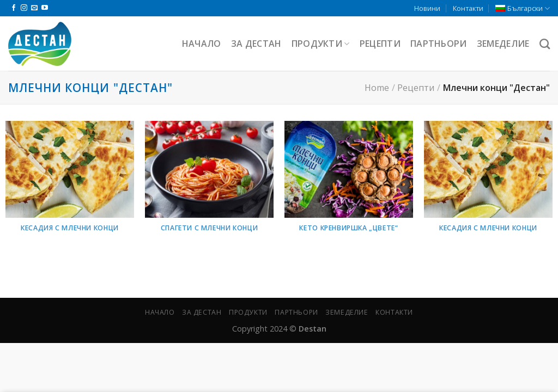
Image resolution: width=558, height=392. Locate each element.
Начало (202, 44)
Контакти (468, 8)
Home (377, 88)
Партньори (439, 44)
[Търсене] (545, 44)
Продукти (321, 44)
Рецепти (380, 44)
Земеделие (503, 44)
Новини (427, 8)
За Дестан (256, 44)
